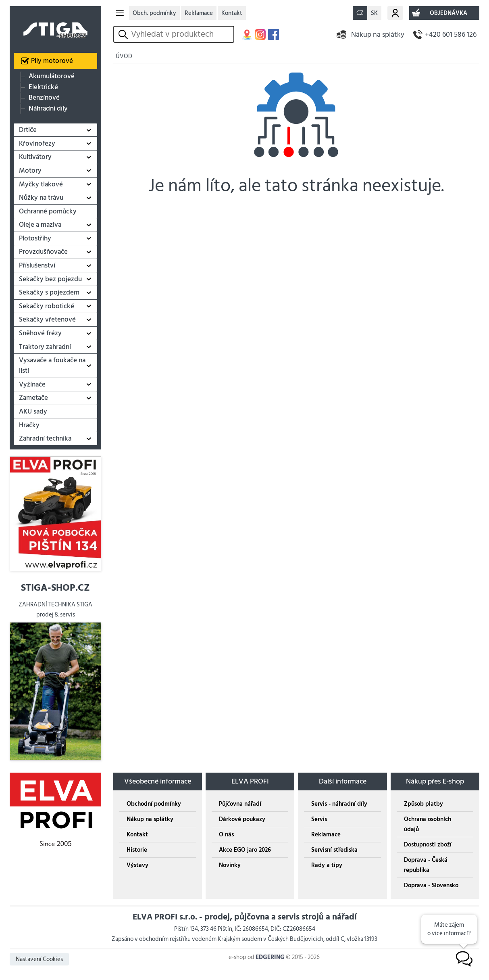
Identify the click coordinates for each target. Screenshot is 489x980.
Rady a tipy (327, 865)
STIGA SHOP (55, 24)
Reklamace (199, 13)
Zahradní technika (45, 439)
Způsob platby (423, 804)
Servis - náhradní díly (339, 804)
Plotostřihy (35, 238)
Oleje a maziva (40, 225)
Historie (137, 850)
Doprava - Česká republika (426, 865)
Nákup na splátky (378, 34)
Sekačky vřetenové (47, 320)
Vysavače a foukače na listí (52, 366)
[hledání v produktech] (181, 34)
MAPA (247, 34)
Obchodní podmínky (154, 804)
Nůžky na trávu (41, 198)
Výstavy (137, 865)
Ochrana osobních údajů (428, 824)
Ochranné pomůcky (48, 211)
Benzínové (44, 98)
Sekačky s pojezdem (49, 293)
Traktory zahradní (45, 347)
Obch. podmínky (154, 13)
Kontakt (232, 13)
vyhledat (124, 34)
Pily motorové (52, 61)
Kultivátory (35, 157)
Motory (30, 171)
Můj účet (395, 13)
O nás (226, 835)
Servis (319, 819)
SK (374, 13)
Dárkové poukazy (242, 819)
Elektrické (43, 87)
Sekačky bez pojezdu (50, 279)
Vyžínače (32, 384)
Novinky (230, 865)
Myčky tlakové (41, 184)
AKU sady (33, 412)
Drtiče (28, 130)
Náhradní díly (48, 108)
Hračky (29, 425)
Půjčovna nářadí (240, 804)
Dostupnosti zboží (428, 845)
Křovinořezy (37, 144)
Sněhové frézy (40, 333)
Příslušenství (37, 265)
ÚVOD (124, 56)
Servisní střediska (334, 850)
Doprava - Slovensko (431, 885)
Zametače (33, 398)
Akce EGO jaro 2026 (245, 850)
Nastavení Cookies (39, 959)
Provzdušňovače (43, 252)
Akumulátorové (52, 76)
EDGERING (270, 957)
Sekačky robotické (47, 306)
